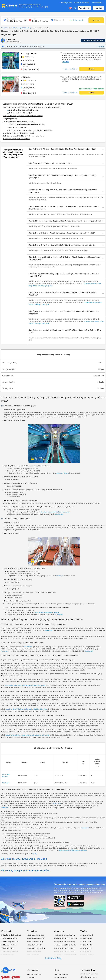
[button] (66, 149)
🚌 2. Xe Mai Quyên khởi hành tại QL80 (20, 113)
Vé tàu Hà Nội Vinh (33, 955)
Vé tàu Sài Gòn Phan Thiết (36, 938)
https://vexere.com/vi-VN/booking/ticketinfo (73, 850)
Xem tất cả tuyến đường (53, 958)
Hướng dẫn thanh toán (61, 974)
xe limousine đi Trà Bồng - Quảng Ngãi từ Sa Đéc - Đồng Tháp (25, 685)
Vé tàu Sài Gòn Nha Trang (36, 935)
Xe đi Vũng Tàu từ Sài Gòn (9, 938)
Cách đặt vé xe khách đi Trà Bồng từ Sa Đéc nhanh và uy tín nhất (24, 136)
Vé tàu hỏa (32, 931)
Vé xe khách (5, 28)
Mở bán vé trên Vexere (82, 3)
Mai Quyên (60, 576)
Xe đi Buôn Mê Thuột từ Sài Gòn (11, 935)
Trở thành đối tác (98, 3)
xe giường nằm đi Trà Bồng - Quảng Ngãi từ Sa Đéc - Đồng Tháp (26, 709)
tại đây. (35, 854)
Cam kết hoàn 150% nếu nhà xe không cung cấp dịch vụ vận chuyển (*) (32, 6)
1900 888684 (59, 514)
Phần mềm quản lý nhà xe (89, 977)
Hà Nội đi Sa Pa (86, 942)
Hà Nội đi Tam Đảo (87, 945)
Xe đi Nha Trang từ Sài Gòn (9, 942)
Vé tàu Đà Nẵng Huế (34, 952)
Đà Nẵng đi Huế (86, 952)
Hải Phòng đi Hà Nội (87, 955)
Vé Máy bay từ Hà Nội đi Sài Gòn (64, 935)
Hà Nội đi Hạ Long (86, 938)
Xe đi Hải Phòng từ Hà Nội (9, 952)
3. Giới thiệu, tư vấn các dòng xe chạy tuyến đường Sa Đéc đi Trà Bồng (30, 130)
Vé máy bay (59, 931)
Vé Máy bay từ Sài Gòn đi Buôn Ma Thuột (65, 956)
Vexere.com (48, 630)
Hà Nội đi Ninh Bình (87, 935)
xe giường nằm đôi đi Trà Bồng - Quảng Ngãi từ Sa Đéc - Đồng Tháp (27, 735)
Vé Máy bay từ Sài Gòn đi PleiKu (64, 952)
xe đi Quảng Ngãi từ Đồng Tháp (20, 28)
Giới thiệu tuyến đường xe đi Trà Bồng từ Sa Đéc (19, 122)
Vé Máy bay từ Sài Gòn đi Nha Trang (66, 938)
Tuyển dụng (31, 978)
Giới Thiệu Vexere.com (35, 974)
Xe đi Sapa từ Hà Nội (7, 948)
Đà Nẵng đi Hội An (86, 948)
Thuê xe (84, 931)
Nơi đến (34, 19)
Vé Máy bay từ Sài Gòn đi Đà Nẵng (65, 945)
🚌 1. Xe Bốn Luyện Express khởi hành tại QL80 (22, 110)
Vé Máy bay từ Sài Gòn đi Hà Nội (64, 942)
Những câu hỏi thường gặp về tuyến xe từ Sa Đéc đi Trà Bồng (23, 116)
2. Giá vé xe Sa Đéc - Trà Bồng (17, 127)
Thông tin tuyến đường (10, 119)
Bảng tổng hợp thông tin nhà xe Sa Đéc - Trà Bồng (19, 133)
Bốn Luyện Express (63, 473)
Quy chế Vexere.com (61, 978)
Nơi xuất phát (11, 19)
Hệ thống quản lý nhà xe (89, 974)
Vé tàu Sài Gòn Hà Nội (35, 945)
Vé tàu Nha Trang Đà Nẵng (36, 948)
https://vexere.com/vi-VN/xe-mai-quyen (47, 612)
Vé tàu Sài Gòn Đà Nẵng (35, 942)
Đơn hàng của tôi (66, 3)
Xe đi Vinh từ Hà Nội (7, 955)
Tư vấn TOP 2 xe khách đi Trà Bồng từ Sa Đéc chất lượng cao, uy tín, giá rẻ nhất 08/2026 (32, 107)
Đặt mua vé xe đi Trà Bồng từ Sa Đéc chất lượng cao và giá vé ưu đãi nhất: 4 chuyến (38, 104)
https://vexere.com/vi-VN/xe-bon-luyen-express (55, 512)
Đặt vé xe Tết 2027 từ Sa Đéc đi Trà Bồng (16, 139)
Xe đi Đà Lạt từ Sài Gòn (8, 945)
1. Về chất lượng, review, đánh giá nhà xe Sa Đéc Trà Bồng (26, 124)
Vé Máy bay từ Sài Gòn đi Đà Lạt (64, 948)
